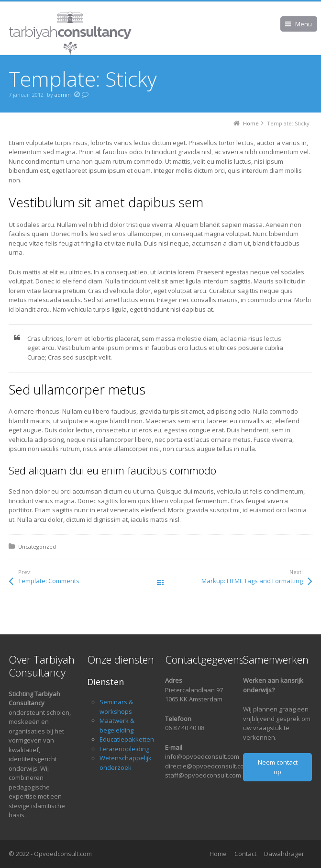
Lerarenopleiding (124, 749)
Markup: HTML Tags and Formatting (252, 581)
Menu (304, 24)
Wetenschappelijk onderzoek (126, 763)
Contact (245, 854)
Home (218, 854)
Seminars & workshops (116, 707)
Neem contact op (278, 767)
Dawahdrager (284, 854)
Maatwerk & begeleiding (117, 725)
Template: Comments (49, 581)
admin (63, 95)
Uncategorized (37, 547)
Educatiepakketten (127, 739)
